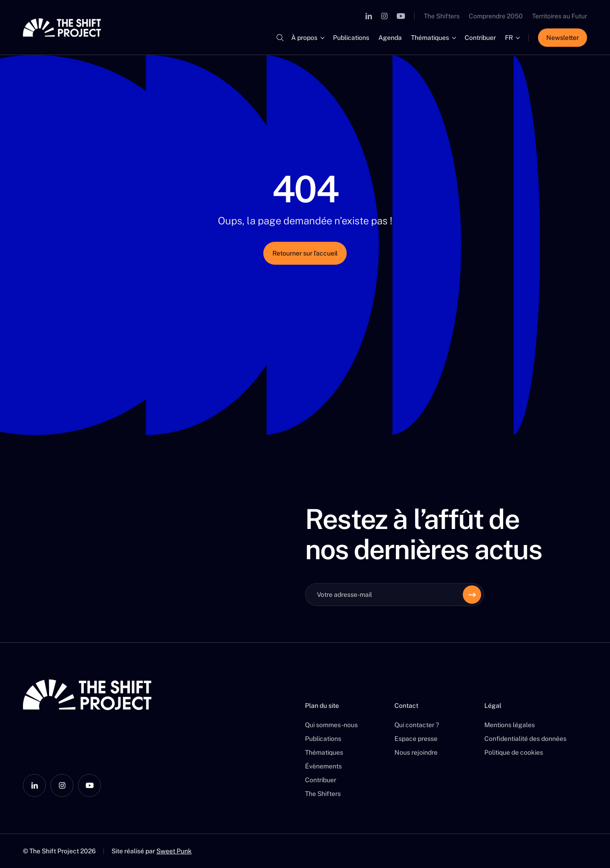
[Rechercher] (280, 38)
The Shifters (442, 16)
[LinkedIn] (369, 16)
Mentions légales (510, 725)
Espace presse (416, 739)
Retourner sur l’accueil (305, 253)
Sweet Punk (174, 851)
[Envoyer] (472, 595)
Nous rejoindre (416, 752)
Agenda (390, 38)
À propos (304, 38)
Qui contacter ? (417, 725)
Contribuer (480, 38)
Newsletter (563, 38)
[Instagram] (384, 16)
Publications (351, 38)
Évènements (323, 766)
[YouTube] (401, 16)
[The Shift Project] (62, 28)
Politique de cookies (514, 752)
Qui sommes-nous (331, 725)
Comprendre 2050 (496, 16)
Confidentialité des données (525, 739)
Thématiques (430, 38)
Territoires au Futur (560, 16)
